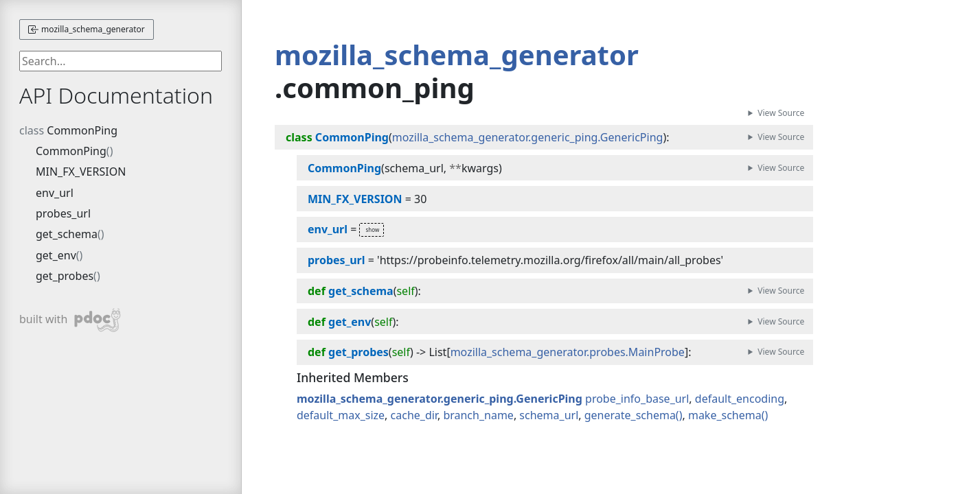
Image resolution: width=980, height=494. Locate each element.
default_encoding (740, 399)
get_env (56, 255)
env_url (55, 193)
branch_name (478, 415)
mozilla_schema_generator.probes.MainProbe (568, 352)
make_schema (725, 415)
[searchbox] (121, 61)
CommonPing (82, 130)
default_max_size (341, 415)
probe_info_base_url (637, 399)
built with (70, 320)
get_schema (67, 234)
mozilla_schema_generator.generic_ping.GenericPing (528, 137)
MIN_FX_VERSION (81, 172)
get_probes (65, 276)
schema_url (549, 415)
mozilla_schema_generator (87, 29)
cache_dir (414, 415)
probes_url (63, 213)
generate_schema (630, 415)
